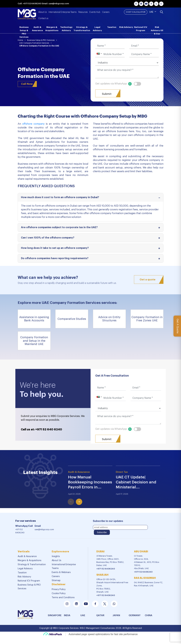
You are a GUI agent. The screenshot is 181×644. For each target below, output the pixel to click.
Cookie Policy (59, 593)
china (149, 615)
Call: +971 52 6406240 (30, 4)
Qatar (100, 615)
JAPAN (116, 615)
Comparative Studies (72, 319)
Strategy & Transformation (82, 29)
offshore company (33, 124)
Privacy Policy (59, 589)
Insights (56, 556)
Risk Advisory (126, 27)
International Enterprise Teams (63, 12)
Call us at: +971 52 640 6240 (41, 429)
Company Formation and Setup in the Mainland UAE (34, 341)
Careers (106, 12)
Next (75, 497)
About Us (42, 12)
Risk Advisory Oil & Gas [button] (157, 30)
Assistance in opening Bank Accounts (34, 319)
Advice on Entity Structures (109, 319)
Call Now (27, 84)
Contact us (43, 18)
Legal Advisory (97, 29)
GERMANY (134, 615)
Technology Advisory (66, 29)
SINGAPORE (53, 615)
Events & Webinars (61, 572)
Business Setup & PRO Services (24, 30)
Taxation (112, 27)
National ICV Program (141, 29)
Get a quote (148, 280)
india (67, 615)
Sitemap (56, 581)
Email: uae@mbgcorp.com (55, 4)
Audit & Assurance (37, 29)
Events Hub (95, 12)
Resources (83, 12)
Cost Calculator (136, 12)
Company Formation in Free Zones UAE (147, 319)
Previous (66, 497)
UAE (151, 12)
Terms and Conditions (63, 598)
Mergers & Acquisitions (52, 29)
